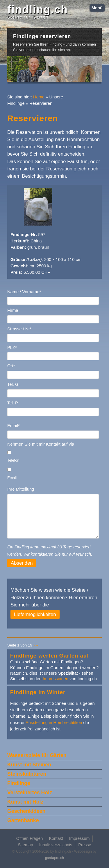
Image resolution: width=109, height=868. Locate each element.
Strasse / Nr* (19, 329)
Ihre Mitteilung (21, 489)
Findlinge (19, 783)
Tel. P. (13, 403)
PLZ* (12, 347)
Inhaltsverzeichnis (56, 845)
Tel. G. (13, 384)
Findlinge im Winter (38, 692)
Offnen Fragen (30, 838)
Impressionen (56, 679)
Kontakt (56, 838)
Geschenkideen (26, 811)
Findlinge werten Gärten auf (50, 656)
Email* (13, 426)
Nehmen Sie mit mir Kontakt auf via (41, 444)
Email (12, 478)
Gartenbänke (23, 820)
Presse (85, 845)
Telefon (13, 460)
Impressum (79, 838)
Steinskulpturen (27, 774)
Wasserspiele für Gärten (37, 755)
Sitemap (25, 845)
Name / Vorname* (24, 292)
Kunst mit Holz (25, 802)
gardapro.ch (54, 858)
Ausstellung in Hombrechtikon (54, 723)
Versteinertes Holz (30, 793)
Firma (13, 310)
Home (39, 97)
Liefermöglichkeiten (35, 614)
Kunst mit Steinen (29, 765)
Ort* (11, 366)
